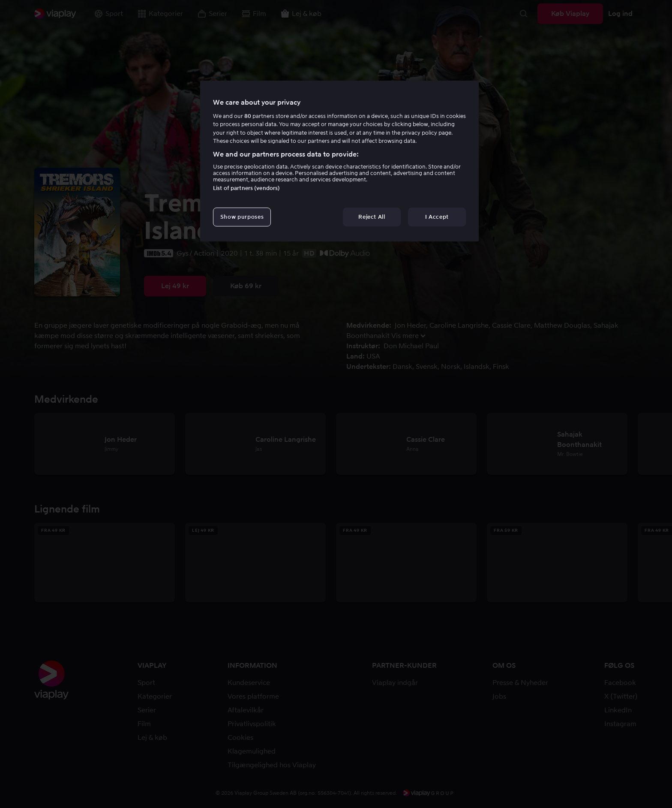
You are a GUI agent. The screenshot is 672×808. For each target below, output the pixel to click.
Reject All (372, 217)
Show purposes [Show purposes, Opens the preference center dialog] (242, 217)
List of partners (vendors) (246, 188)
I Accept (437, 217)
